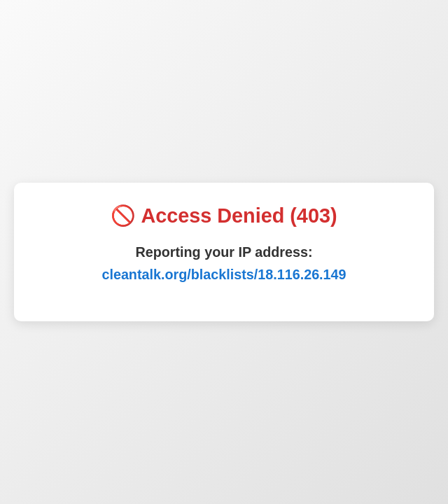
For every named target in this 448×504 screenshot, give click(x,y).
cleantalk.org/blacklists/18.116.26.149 (224, 274)
